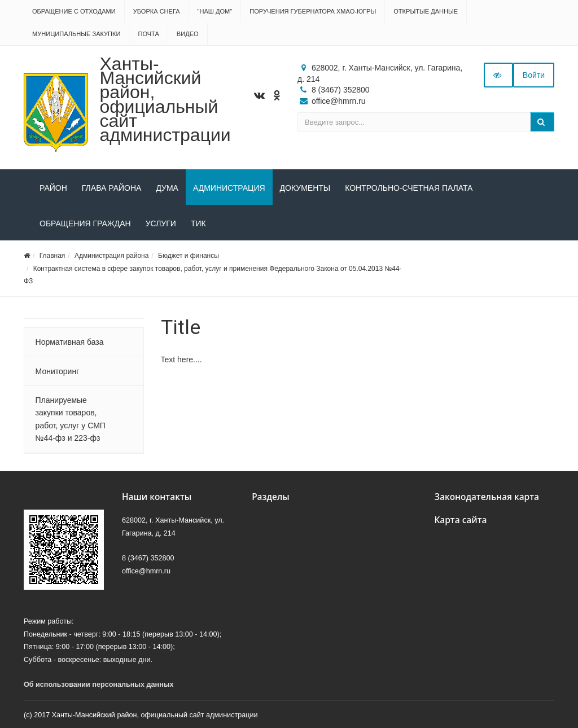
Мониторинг (58, 371)
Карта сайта (460, 520)
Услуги (161, 223)
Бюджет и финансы (189, 256)
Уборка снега (157, 11)
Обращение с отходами (74, 11)
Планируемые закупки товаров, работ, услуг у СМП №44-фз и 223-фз (71, 419)
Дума (167, 188)
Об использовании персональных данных (99, 685)
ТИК (198, 223)
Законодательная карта (487, 497)
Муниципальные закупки (76, 34)
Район (53, 188)
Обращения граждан (85, 223)
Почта (148, 34)
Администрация (229, 188)
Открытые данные (426, 11)
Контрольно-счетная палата (409, 188)
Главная (52, 256)
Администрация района (111, 256)
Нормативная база (70, 342)
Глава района (112, 188)
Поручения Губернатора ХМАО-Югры (313, 11)
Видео (188, 34)
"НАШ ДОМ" (215, 11)
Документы (305, 188)
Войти (534, 75)
